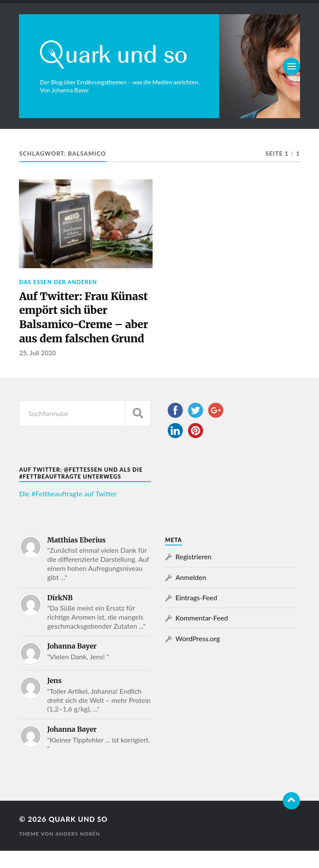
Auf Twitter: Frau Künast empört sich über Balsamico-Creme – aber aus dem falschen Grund (86, 327)
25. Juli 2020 (38, 370)
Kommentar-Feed (202, 635)
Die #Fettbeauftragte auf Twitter (68, 511)
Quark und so (80, 837)
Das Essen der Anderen (58, 282)
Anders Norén (78, 851)
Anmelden (191, 594)
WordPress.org (198, 656)
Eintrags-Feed (196, 615)
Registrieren (194, 574)
